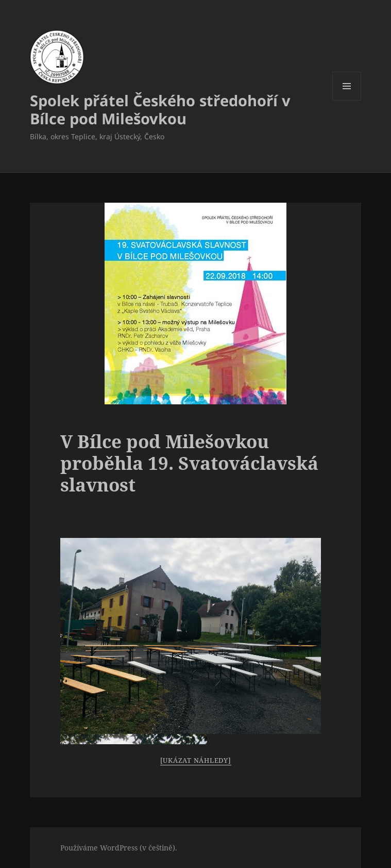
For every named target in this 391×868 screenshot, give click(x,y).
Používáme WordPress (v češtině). (119, 848)
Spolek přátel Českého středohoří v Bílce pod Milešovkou (160, 109)
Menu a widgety (347, 100)
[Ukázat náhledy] (196, 760)
